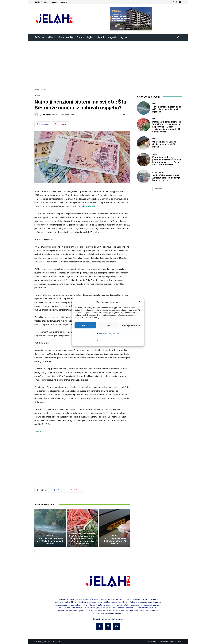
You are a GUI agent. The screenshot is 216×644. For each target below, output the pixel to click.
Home (37, 89)
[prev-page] (36, 552)
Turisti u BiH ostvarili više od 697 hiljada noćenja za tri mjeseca (50, 541)
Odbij (108, 325)
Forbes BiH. (90, 206)
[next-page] (41, 552)
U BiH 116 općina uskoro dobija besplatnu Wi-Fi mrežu (115, 541)
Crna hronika (158, 172)
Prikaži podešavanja (131, 325)
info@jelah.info (117, 619)
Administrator (48, 115)
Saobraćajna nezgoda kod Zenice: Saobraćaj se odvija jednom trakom (166, 178)
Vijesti (43, 89)
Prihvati (85, 325)
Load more (159, 189)
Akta (42, 432)
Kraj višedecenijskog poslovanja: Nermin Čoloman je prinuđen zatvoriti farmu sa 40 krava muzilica (167, 161)
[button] (140, 302)
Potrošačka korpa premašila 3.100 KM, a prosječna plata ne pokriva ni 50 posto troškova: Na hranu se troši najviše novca (82, 539)
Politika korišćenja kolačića (109, 334)
